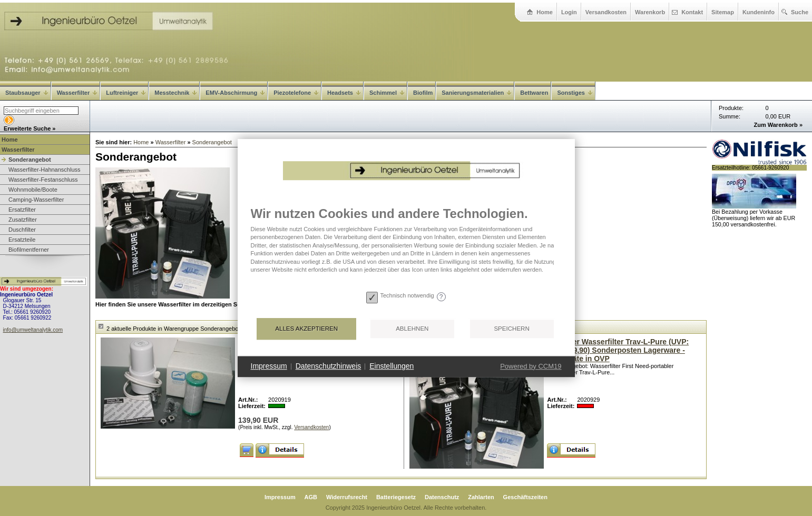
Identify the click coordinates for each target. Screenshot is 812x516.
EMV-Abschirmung (235, 93)
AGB (311, 497)
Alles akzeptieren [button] (306, 329)
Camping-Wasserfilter (36, 200)
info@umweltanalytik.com (33, 330)
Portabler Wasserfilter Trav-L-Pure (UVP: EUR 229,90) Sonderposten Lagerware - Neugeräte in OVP (618, 350)
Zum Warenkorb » (779, 125)
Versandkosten (606, 12)
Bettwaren (534, 93)
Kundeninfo (759, 12)
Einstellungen (392, 366)
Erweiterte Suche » (30, 128)
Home (545, 12)
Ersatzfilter (22, 210)
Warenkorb (650, 12)
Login (569, 12)
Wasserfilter (77, 93)
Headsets (344, 93)
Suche (800, 12)
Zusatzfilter (23, 220)
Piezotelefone (296, 93)
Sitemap (723, 12)
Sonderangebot (30, 160)
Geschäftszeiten (525, 497)
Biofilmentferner (29, 250)
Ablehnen (412, 329)
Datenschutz (442, 497)
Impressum (280, 497)
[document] (406, 247)
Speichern (511, 329)
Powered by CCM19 (531, 366)
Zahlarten (481, 497)
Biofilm (423, 93)
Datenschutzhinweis (329, 366)
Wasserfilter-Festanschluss (43, 180)
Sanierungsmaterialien (476, 93)
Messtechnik (175, 93)
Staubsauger (27, 93)
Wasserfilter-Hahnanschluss (45, 170)
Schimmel (387, 93)
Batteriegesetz (396, 497)
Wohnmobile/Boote (33, 190)
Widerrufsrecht (347, 497)
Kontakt (692, 12)
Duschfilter (22, 230)
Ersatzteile (22, 240)
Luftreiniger (126, 93)
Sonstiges (575, 93)
